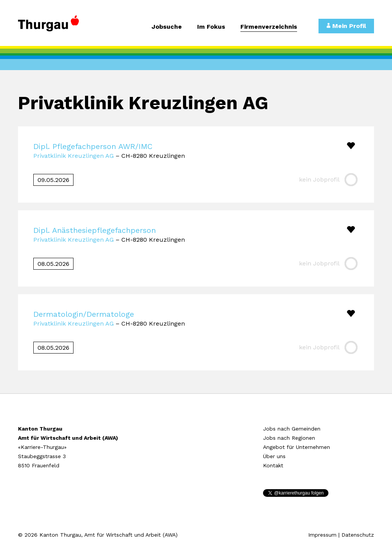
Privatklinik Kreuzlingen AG (73, 156)
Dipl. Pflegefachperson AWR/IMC (93, 146)
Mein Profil (346, 26)
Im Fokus (211, 27)
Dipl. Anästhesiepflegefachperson (95, 230)
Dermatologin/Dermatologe (84, 314)
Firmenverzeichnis (269, 27)
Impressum (322, 535)
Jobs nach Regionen (289, 438)
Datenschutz (358, 535)
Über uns (274, 456)
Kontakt (273, 465)
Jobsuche (167, 27)
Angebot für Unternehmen (296, 447)
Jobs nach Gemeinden (292, 429)
